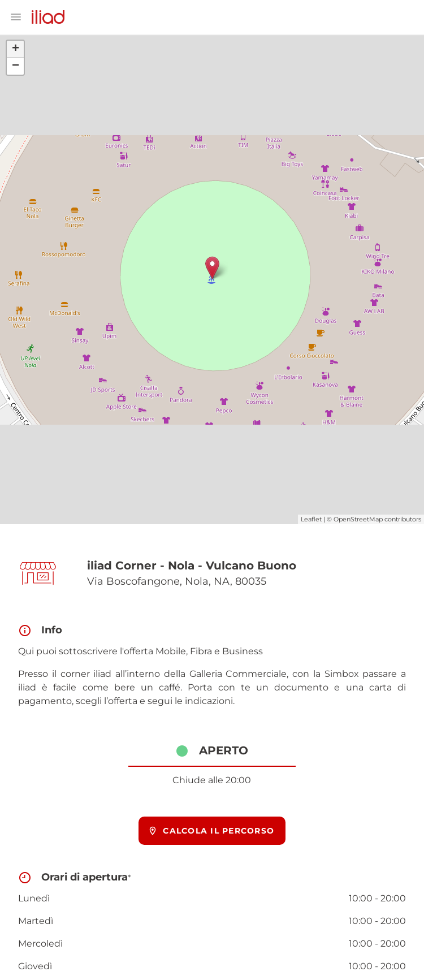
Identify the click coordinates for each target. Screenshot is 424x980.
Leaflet (311, 519)
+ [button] (16, 49)
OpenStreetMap (358, 519)
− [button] (16, 66)
